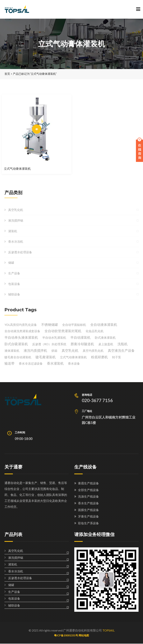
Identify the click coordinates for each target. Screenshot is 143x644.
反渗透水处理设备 (20, 252)
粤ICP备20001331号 (66, 636)
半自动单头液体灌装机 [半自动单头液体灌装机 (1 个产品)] (21, 338)
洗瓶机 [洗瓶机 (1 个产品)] (123, 344)
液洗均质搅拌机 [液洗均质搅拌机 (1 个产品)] (35, 351)
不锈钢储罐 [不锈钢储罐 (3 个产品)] (50, 325)
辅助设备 (14, 295)
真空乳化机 (16, 210)
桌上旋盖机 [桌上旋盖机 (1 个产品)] (106, 344)
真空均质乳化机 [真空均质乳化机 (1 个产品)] (93, 351)
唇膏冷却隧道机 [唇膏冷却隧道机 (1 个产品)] (82, 344)
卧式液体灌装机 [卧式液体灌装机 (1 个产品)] (105, 338)
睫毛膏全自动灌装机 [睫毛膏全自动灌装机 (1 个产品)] (18, 357)
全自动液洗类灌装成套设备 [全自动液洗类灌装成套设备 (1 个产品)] (22, 331)
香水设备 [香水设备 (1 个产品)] (74, 364)
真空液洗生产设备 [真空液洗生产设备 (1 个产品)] (121, 351)
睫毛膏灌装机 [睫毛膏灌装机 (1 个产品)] (46, 357)
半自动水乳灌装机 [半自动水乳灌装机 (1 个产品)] (54, 338)
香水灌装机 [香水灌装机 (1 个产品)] (55, 364)
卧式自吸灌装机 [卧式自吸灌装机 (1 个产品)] (16, 344)
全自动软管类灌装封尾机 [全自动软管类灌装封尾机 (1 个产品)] (63, 331)
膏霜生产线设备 (88, 484)
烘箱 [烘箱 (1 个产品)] (54, 351)
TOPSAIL (108, 631)
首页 (7, 74)
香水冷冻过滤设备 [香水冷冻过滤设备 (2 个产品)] (31, 364)
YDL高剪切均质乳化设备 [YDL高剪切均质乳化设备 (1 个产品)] (21, 325)
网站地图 (84, 636)
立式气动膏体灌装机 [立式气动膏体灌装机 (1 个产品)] (73, 357)
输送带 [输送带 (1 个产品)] (9, 364)
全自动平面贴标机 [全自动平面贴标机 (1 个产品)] (74, 325)
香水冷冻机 (16, 242)
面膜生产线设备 (88, 510)
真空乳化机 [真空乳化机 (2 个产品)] (70, 351)
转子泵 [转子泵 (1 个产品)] (117, 357)
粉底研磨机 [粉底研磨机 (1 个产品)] (99, 357)
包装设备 (14, 284)
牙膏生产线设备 (88, 517)
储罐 (11, 263)
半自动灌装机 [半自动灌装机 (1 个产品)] (80, 338)
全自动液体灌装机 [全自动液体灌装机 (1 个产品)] (104, 325)
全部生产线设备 (88, 490)
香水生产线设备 (88, 503)
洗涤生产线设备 (88, 497)
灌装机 (13, 231)
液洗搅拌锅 (16, 221)
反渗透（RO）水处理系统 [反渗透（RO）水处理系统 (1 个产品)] (49, 344)
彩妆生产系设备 (88, 523)
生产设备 (14, 274)
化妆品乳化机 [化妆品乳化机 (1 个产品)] (95, 331)
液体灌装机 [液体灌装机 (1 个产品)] (12, 351)
